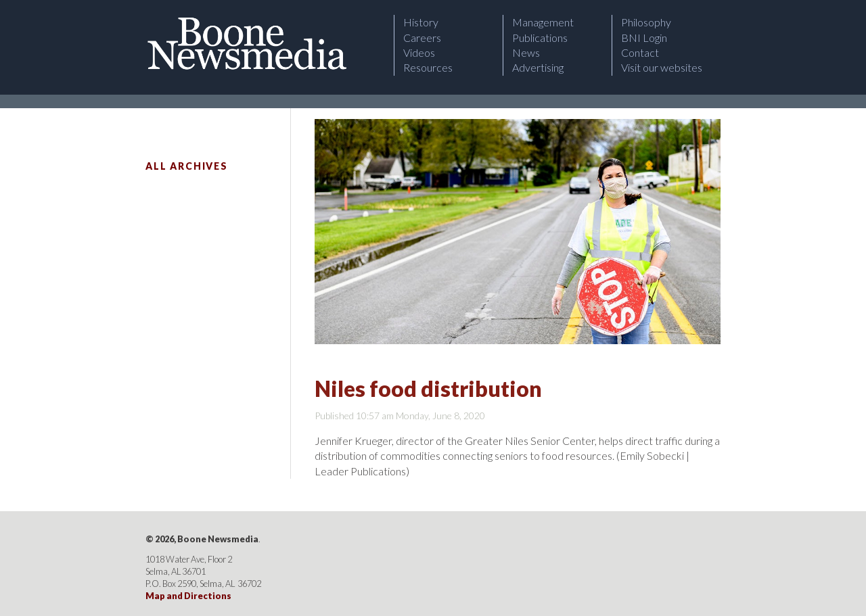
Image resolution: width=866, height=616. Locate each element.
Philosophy (646, 22)
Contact (640, 52)
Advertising (538, 67)
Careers (422, 38)
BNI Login (644, 38)
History (421, 22)
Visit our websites (662, 67)
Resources (428, 67)
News (526, 52)
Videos (419, 52)
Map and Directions (188, 596)
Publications (540, 38)
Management (543, 22)
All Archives (187, 166)
